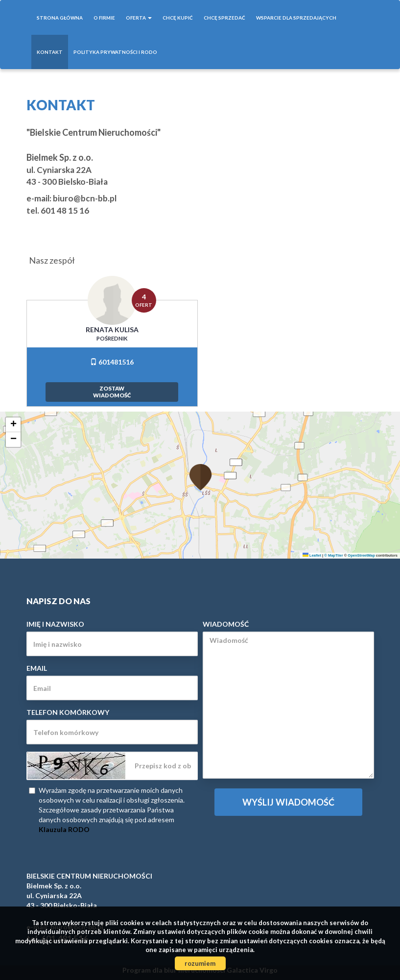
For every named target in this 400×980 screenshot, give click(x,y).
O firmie (104, 18)
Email (37, 668)
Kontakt (50, 52)
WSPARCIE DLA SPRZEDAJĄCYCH (296, 18)
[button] (200, 471)
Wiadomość (226, 624)
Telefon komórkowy (68, 712)
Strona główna (60, 18)
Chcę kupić (178, 18)
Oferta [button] (139, 18)
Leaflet (312, 555)
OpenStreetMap (361, 555)
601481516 (112, 362)
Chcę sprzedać (224, 18)
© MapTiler (333, 555)
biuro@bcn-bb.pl (85, 198)
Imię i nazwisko (55, 624)
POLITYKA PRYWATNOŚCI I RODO (115, 52)
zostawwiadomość (112, 392)
